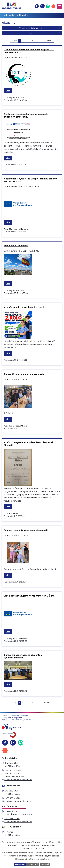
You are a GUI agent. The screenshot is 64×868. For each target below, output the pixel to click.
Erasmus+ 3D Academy (16, 246)
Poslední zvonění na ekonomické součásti (26, 530)
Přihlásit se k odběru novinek (40, 28)
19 (45, 41)
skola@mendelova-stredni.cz (18, 780)
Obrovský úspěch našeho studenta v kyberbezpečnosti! (23, 656)
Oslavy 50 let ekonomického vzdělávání (25, 374)
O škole (13, 15)
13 (39, 41)
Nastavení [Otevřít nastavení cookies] (46, 864)
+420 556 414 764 (13, 798)
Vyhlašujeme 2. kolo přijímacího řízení (24, 307)
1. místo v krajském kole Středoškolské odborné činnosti (28, 444)
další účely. (39, 848)
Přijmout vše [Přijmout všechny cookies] (19, 864)
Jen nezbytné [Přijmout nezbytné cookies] (33, 864)
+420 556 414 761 (12, 774)
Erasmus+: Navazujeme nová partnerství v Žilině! (30, 596)
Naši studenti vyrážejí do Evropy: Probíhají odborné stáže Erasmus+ (31, 180)
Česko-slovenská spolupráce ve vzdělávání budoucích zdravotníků (26, 116)
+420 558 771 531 (12, 819)
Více (8, 91)
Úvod (4, 15)
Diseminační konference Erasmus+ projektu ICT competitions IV (29, 51)
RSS (45, 33)
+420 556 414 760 (13, 770)
